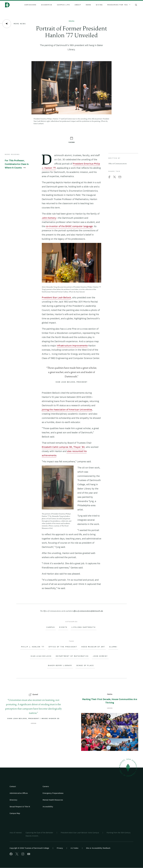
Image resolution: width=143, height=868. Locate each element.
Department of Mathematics (72, 656)
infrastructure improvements (72, 346)
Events (63, 627)
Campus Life (63, 5)
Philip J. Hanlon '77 (33, 647)
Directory (13, 800)
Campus (51, 627)
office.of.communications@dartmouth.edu (88, 611)
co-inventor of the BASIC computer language (69, 226)
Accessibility (48, 807)
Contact (13, 786)
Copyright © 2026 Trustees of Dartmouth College (29, 848)
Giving (99, 5)
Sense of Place (85, 666)
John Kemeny (49, 218)
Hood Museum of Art (93, 647)
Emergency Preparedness (53, 793)
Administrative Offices (19, 793)
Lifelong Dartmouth (84, 627)
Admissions (30, 5)
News (88, 5)
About (78, 5)
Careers (46, 786)
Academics (47, 5)
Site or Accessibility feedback (98, 848)
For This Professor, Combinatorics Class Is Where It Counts (17, 164)
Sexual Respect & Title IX (20, 807)
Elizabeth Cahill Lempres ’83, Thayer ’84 (63, 447)
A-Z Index (75, 848)
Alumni (113, 647)
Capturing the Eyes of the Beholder (39, 833)
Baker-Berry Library (60, 666)
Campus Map (15, 813)
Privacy (60, 848)
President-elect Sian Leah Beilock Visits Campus (80, 833)
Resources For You (119, 5)
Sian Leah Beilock (41, 656)
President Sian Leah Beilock (56, 297)
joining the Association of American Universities (67, 410)
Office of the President (63, 647)
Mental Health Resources (53, 800)
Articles (71, 21)
